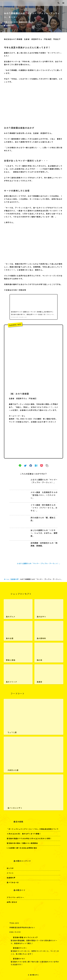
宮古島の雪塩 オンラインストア (23, 937)
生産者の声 (10, 25)
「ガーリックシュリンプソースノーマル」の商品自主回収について (33, 829)
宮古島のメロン (17, 959)
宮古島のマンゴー (18, 948)
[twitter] (25, 466)
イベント (10, 873)
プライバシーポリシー (15, 897)
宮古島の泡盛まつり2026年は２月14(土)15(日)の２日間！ (29, 838)
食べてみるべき (13, 882)
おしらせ (10, 868)
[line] (20, 466)
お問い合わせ (12, 902)
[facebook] (31, 466)
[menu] (63, 3)
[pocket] (42, 466)
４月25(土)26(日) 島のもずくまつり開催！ (24, 834)
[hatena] (36, 466)
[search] (59, 3)
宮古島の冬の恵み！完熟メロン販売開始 (22, 843)
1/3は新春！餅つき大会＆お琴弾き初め (22, 848)
